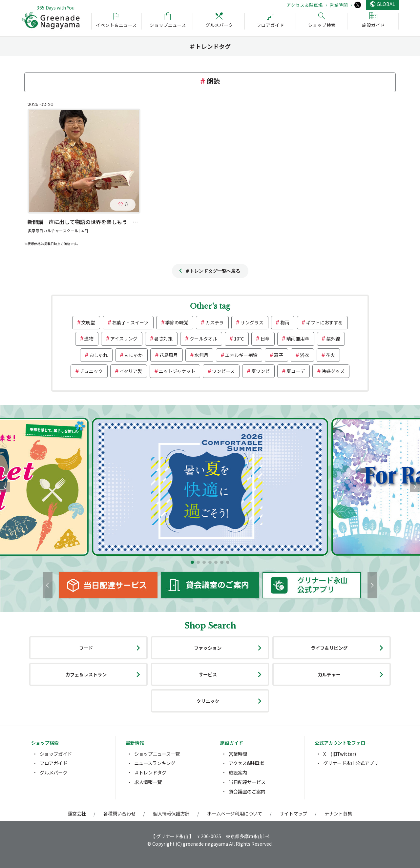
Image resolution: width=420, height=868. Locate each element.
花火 (330, 355)
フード (86, 648)
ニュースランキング (155, 763)
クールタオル (203, 339)
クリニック (208, 701)
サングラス (252, 322)
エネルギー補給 (241, 355)
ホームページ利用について (235, 813)
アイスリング (124, 339)
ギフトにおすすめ (325, 322)
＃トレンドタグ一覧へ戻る (213, 271)
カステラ (215, 322)
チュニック (91, 371)
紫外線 (333, 339)
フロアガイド (53, 763)
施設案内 (238, 772)
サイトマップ (293, 813)
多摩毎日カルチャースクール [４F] (58, 231)
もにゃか (134, 355)
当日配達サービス (247, 782)
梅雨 (285, 322)
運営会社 (77, 813)
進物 (89, 339)
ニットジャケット (177, 371)
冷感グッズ (333, 371)
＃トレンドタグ (150, 772)
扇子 (279, 355)
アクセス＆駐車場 (305, 5)
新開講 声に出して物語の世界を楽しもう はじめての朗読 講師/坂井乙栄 (118, 222)
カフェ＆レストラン (86, 674)
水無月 (201, 355)
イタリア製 (131, 371)
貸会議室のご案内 (247, 791)
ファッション (208, 648)
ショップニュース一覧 (157, 754)
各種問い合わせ (119, 813)
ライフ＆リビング (329, 648)
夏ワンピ (261, 371)
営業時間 (339, 5)
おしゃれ (98, 355)
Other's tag (210, 306)
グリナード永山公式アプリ (351, 763)
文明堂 (88, 322)
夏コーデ (296, 371)
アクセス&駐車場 (246, 763)
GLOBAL (386, 4)
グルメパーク (53, 772)
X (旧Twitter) (340, 754)
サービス (208, 674)
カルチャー (329, 674)
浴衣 (304, 355)
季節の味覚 (177, 322)
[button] (192, 562)
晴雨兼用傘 (298, 339)
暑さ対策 (163, 339)
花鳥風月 (169, 355)
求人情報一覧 (148, 782)
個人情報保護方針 (171, 813)
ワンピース (223, 371)
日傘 (265, 339)
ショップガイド (56, 754)
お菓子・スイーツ (130, 322)
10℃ (239, 339)
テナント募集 (338, 813)
